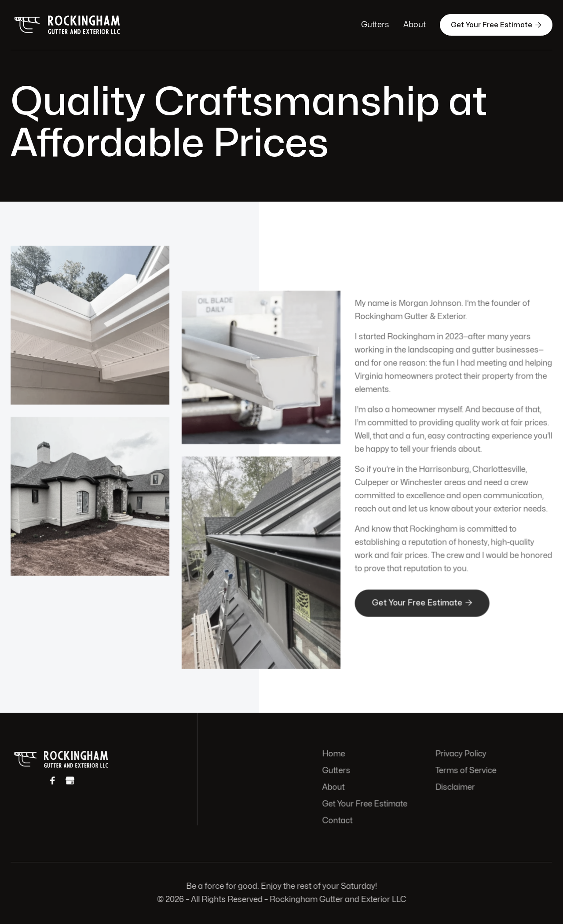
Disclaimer (455, 787)
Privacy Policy (460, 754)
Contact (339, 820)
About (415, 25)
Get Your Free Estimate (496, 25)
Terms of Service (465, 771)
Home (335, 754)
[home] (67, 25)
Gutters (375, 25)
